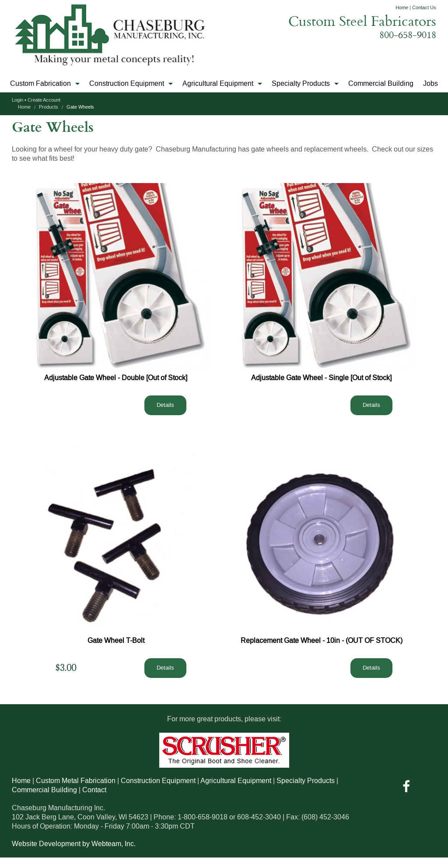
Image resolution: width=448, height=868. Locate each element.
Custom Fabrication (40, 84)
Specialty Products (301, 84)
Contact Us (424, 8)
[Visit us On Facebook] (406, 789)
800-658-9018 (408, 34)
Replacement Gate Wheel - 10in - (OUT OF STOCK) (322, 641)
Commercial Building (381, 84)
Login (17, 100)
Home (402, 8)
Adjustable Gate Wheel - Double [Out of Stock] (116, 378)
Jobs (430, 84)
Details (165, 405)
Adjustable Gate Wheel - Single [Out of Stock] (321, 378)
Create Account (44, 100)
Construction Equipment (127, 84)
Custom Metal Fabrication (76, 781)
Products (49, 107)
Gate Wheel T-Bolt (116, 641)
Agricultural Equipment (218, 84)
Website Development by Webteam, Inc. (74, 844)
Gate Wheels (80, 107)
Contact (94, 790)
